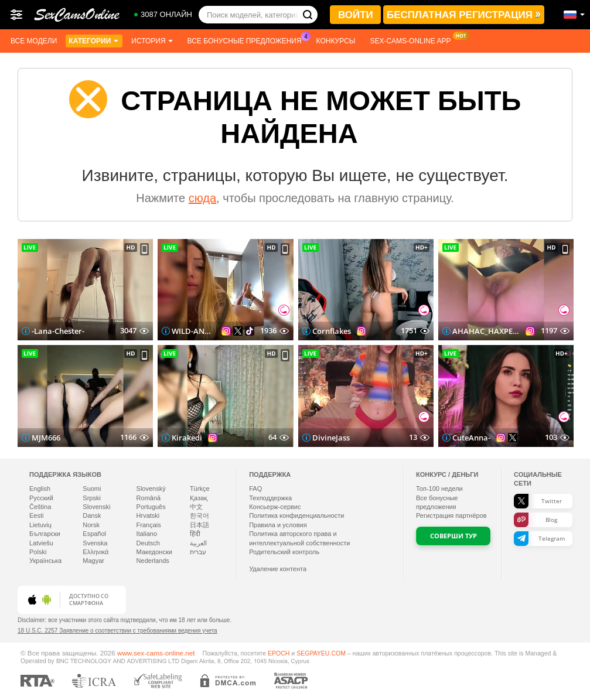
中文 (196, 507)
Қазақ (199, 498)
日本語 (199, 525)
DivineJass (331, 438)
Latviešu (41, 543)
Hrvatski (148, 515)
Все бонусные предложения (248, 40)
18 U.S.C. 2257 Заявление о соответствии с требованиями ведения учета (117, 631)
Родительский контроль (284, 552)
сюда (202, 198)
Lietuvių (40, 525)
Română (149, 498)
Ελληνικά (96, 552)
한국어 (199, 515)
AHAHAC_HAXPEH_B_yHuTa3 (486, 331)
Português (151, 507)
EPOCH (279, 653)
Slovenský (151, 489)
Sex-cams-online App (413, 40)
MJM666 (46, 438)
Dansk (92, 515)
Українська (45, 561)
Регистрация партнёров (451, 515)
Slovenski (96, 507)
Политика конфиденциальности (296, 515)
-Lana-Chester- (58, 331)
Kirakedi (187, 438)
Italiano (147, 534)
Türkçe (200, 489)
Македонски (154, 552)
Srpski (92, 498)
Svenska (95, 543)
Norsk (91, 525)
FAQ (255, 489)
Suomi (92, 489)
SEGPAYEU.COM (321, 653)
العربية (198, 543)
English (40, 489)
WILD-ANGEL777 (194, 331)
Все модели (34, 41)
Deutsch (148, 543)
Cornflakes (332, 331)
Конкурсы (336, 41)
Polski (38, 552)
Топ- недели (439, 489)
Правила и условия (278, 525)
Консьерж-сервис (275, 507)
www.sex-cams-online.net (156, 653)
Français (149, 525)
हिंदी (195, 534)
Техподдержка (270, 498)
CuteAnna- (471, 438)
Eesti (36, 515)
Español (94, 534)
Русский (41, 498)
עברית (198, 552)
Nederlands (153, 561)
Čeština (40, 507)
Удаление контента (278, 569)
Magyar (93, 561)
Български (45, 534)
